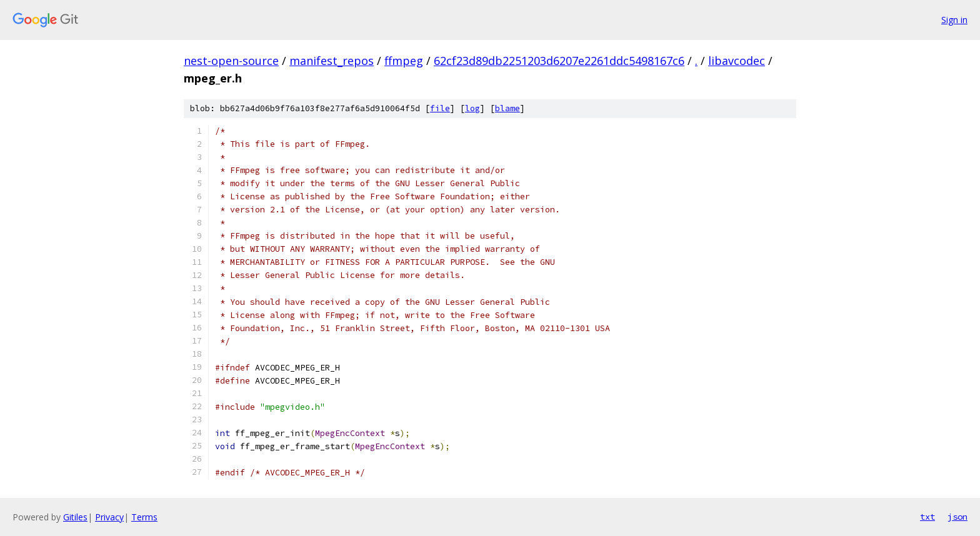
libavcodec (737, 61)
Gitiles (75, 517)
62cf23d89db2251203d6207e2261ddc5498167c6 (559, 61)
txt (927, 517)
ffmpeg (404, 61)
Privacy (109, 517)
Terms (144, 517)
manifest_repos (332, 61)
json (957, 517)
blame (507, 108)
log (472, 108)
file (440, 108)
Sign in (954, 20)
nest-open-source (231, 61)
